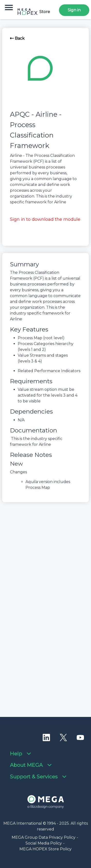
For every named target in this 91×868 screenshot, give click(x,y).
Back (17, 38)
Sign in (74, 10)
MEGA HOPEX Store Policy (45, 849)
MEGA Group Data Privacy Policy (44, 837)
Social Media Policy (44, 843)
